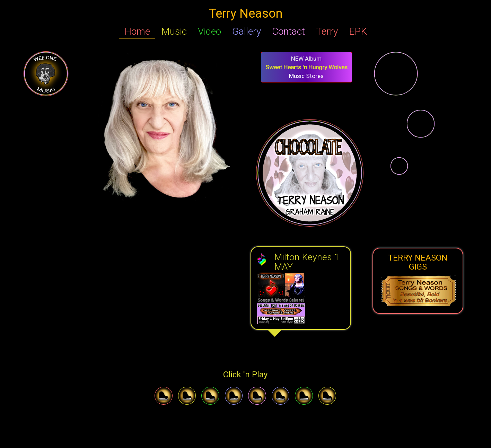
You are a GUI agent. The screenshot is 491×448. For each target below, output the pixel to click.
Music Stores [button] (306, 67)
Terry (327, 31)
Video (209, 31)
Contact (288, 31)
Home (137, 31)
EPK (358, 31)
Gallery (247, 31)
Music (174, 31)
